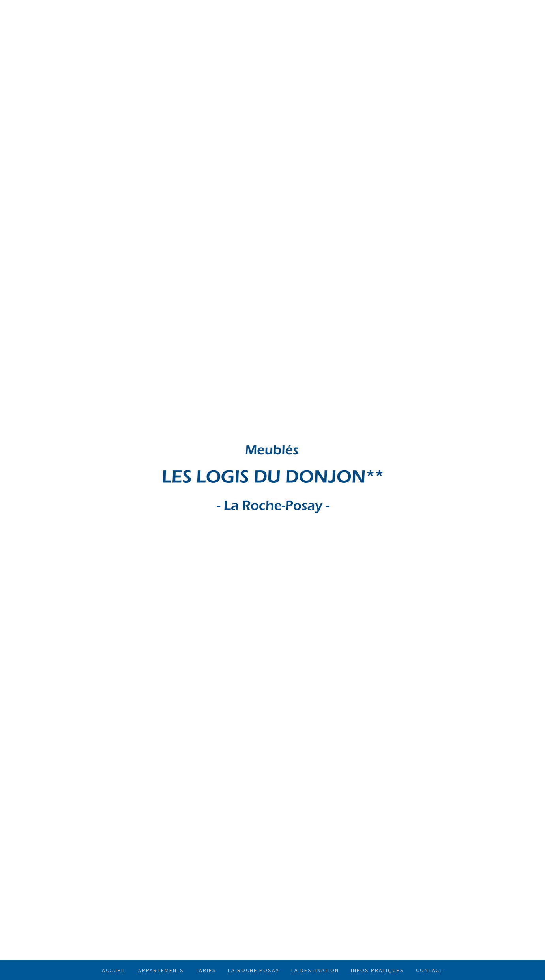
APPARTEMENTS (161, 970)
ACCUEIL (114, 970)
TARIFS (206, 970)
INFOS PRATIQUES (377, 970)
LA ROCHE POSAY (254, 970)
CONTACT (430, 970)
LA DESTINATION (315, 970)
